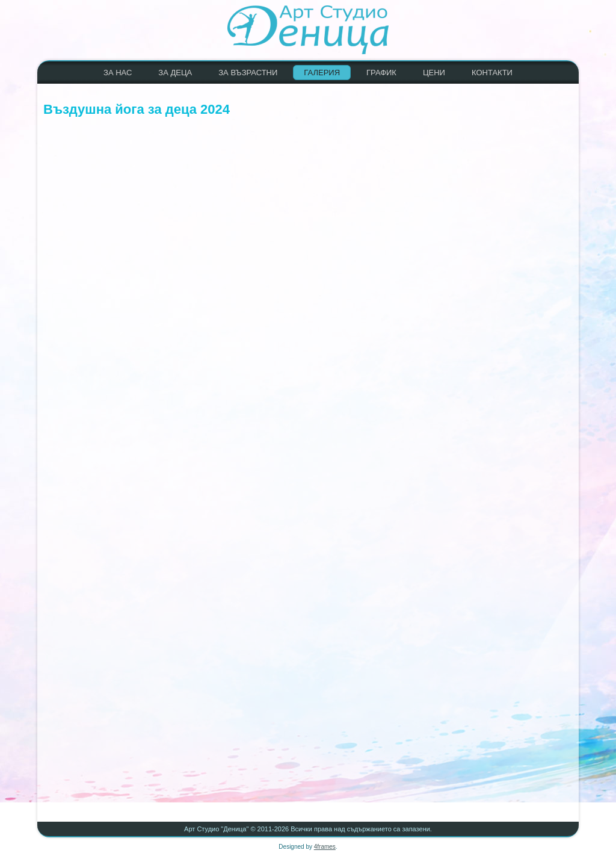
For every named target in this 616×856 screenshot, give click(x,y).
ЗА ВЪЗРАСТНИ (248, 73)
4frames (325, 847)
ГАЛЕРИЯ (322, 73)
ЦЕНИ (434, 73)
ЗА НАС (118, 73)
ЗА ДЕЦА (175, 73)
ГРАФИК (381, 73)
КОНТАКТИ (492, 73)
